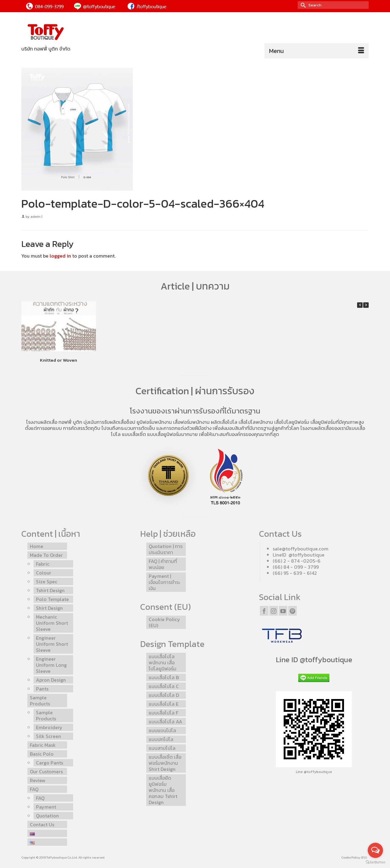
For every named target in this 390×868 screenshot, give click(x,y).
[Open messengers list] (375, 850)
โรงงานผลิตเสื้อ (42, 422)
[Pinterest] (292, 611)
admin (35, 216)
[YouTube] (283, 611)
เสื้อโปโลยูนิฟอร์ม (292, 422)
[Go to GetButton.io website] (375, 862)
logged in (60, 256)
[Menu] (317, 51)
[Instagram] (274, 611)
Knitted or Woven (58, 360)
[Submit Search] (302, 5)
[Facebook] (264, 611)
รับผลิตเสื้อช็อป (120, 422)
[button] (366, 305)
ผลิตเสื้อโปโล (224, 422)
